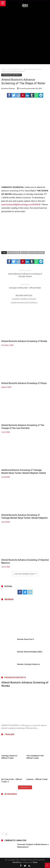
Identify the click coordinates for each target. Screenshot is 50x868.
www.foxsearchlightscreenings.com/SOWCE (21, 204)
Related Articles (24, 295)
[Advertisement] (25, 36)
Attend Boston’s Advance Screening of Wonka (24, 341)
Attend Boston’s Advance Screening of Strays (24, 383)
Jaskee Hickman (9, 88)
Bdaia (35, 862)
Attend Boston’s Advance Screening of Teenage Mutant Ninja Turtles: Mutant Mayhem (25, 516)
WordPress (17, 862)
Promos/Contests (14, 69)
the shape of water (37, 252)
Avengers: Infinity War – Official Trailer (25, 286)
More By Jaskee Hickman (24, 299)
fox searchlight (14, 252)
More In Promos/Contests (24, 303)
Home (3, 69)
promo (24, 252)
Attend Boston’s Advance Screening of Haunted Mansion (25, 561)
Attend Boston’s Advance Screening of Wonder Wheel (25, 273)
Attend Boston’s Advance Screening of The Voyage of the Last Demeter (23, 427)
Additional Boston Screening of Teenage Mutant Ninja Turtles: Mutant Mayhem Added (24, 471)
